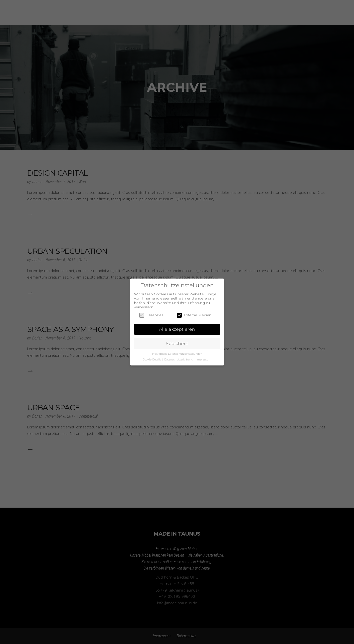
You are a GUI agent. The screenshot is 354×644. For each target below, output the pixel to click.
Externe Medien (194, 315)
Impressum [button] (204, 360)
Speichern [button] (177, 343)
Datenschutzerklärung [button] (179, 360)
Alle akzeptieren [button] (177, 329)
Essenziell (151, 315)
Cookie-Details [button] (152, 360)
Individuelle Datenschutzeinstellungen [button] (177, 354)
